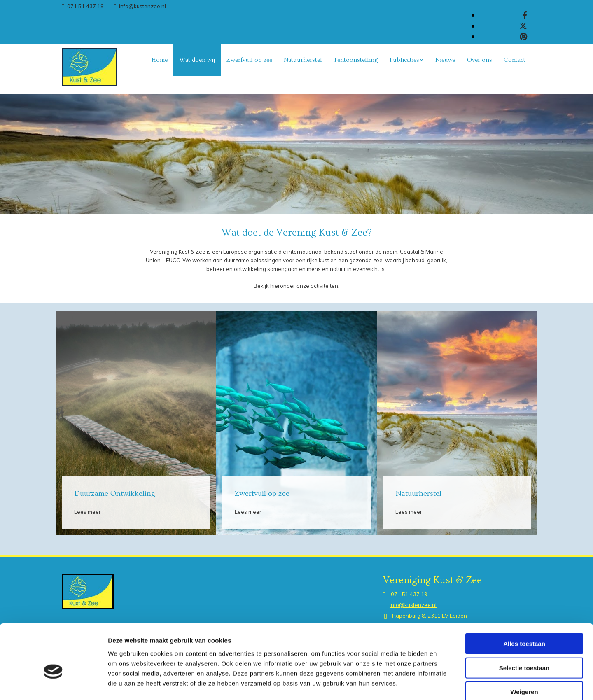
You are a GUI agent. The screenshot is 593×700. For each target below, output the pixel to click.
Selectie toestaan (524, 624)
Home (160, 60)
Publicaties (404, 60)
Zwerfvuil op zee (249, 60)
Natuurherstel (303, 60)
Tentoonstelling (356, 60)
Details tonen (445, 684)
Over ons (480, 60)
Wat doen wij (197, 60)
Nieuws (445, 60)
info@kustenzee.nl (142, 6)
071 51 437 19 (85, 6)
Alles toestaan (524, 599)
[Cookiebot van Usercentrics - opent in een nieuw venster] (53, 684)
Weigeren (524, 647)
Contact (515, 60)
